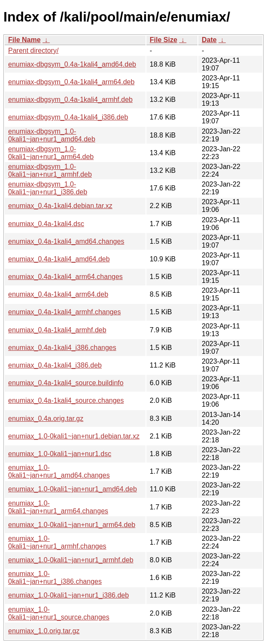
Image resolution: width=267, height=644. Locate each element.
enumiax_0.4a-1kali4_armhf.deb (57, 330)
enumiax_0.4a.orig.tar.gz (46, 419)
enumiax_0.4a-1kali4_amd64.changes (66, 241)
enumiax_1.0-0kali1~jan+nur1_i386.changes (55, 578)
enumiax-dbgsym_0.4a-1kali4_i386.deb (68, 117)
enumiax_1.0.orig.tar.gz (44, 631)
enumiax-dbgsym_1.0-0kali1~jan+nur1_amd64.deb (52, 135)
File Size (164, 40)
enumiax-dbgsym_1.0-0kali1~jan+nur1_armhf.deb (50, 170)
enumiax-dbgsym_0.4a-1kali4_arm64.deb (71, 82)
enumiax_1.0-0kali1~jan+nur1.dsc (60, 454)
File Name (24, 40)
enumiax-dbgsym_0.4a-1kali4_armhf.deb (70, 100)
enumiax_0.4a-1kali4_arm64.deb (58, 294)
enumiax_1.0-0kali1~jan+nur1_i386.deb (68, 595)
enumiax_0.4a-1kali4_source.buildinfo (66, 383)
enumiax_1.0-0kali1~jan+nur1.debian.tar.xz (74, 436)
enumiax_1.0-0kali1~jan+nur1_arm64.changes (58, 507)
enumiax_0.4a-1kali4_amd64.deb (59, 259)
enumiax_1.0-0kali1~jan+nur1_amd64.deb (73, 489)
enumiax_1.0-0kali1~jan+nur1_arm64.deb (72, 525)
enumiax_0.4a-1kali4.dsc (46, 224)
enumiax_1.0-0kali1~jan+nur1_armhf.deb (71, 560)
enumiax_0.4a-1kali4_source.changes (66, 400)
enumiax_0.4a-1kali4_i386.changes (62, 348)
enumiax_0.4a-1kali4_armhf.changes (64, 312)
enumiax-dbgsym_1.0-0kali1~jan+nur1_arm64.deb (51, 153)
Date (209, 40)
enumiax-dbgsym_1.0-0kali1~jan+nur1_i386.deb (48, 188)
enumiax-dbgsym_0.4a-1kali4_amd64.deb (72, 64)
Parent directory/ (33, 51)
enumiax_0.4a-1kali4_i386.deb (55, 365)
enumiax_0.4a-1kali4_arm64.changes (65, 277)
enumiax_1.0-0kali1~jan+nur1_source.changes (59, 613)
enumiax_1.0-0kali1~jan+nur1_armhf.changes (57, 542)
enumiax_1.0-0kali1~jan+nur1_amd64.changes (59, 471)
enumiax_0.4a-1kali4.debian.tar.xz (60, 206)
